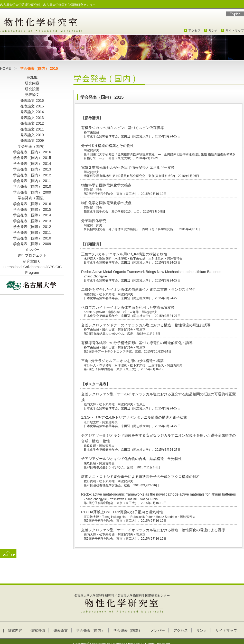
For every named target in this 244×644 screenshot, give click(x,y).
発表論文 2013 (32, 118)
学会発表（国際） (32, 198)
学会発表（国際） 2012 (32, 227)
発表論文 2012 (32, 123)
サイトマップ (235, 31)
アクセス (194, 31)
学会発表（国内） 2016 (32, 152)
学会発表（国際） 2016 (32, 204)
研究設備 (32, 89)
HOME (5, 68)
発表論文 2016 (32, 100)
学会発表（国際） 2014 (32, 215)
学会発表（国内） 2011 (32, 181)
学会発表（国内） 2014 (32, 164)
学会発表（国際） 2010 (32, 238)
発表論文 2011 (32, 129)
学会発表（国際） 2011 (32, 233)
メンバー (32, 250)
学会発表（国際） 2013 (32, 221)
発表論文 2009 (32, 140)
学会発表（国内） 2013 (32, 169)
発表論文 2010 (32, 135)
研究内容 (32, 83)
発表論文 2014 (32, 112)
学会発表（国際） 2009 (32, 244)
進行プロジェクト (32, 255)
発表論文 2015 (32, 106)
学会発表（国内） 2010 (32, 186)
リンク (213, 31)
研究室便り (32, 261)
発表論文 (32, 95)
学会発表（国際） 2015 (32, 209)
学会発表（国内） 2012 (32, 175)
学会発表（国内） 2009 (32, 192)
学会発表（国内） (32, 146)
